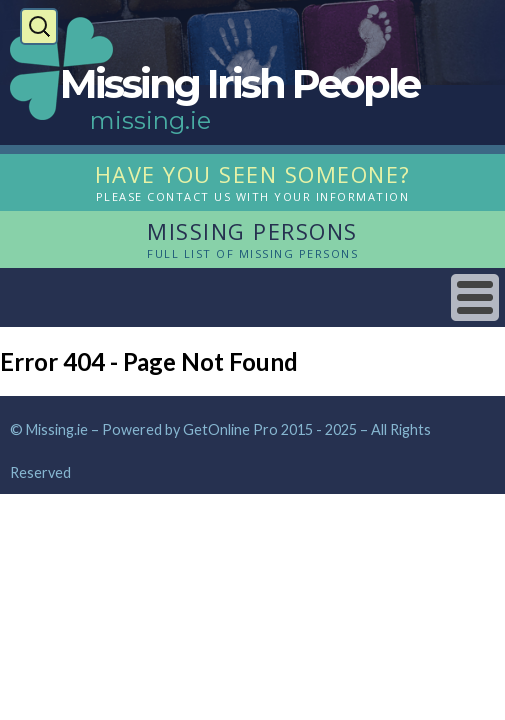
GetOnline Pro (230, 429)
